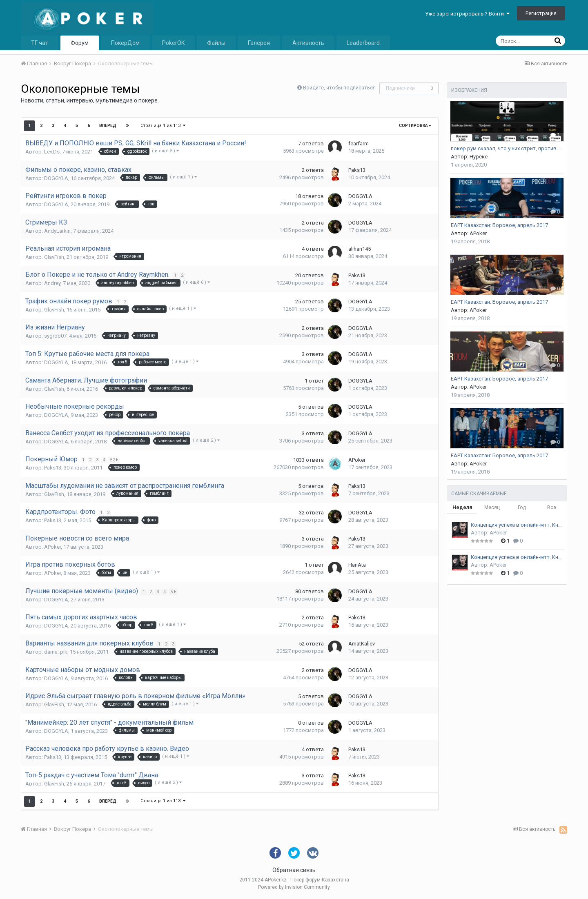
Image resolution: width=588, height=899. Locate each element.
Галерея (259, 43)
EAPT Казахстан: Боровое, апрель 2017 (499, 225)
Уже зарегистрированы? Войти (467, 14)
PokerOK (173, 43)
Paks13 (357, 170)
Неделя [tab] (462, 507)
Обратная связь (294, 870)
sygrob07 (55, 336)
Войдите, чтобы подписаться (339, 88)
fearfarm (359, 144)
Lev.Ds (52, 152)
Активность (308, 43)
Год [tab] (522, 507)
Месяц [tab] (492, 507)
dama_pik (56, 652)
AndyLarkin (57, 231)
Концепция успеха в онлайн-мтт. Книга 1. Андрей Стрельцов (517, 525)
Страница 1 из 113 (163, 126)
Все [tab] (552, 507)
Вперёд (108, 126)
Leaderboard (363, 43)
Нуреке (479, 157)
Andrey (52, 283)
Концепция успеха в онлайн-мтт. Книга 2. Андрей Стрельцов (517, 557)
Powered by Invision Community (294, 887)
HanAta (357, 565)
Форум (80, 43)
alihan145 (360, 249)
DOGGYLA (56, 178)
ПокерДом (125, 43)
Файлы (216, 43)
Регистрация (541, 13)
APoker (357, 460)
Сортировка (415, 126)
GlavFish (54, 257)
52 (115, 460)
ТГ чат (40, 43)
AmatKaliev (362, 644)
